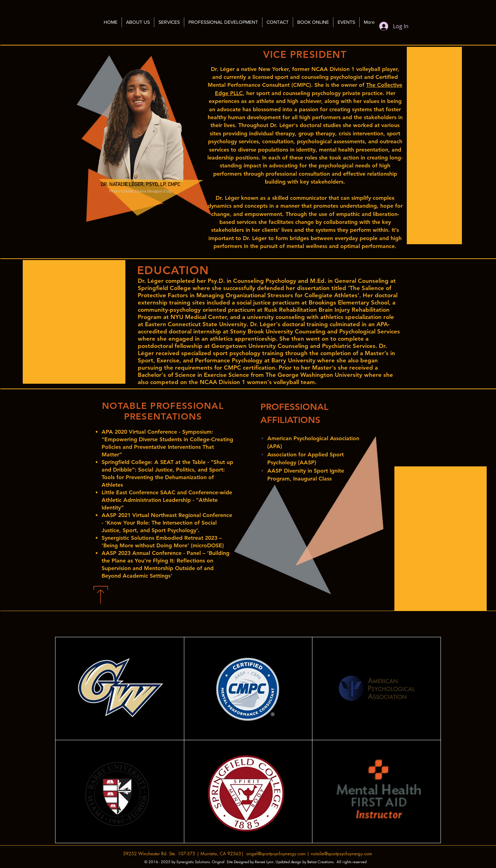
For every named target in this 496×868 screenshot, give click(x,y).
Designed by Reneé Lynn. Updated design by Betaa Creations (284, 862)
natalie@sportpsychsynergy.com (341, 854)
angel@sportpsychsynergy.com (276, 854)
